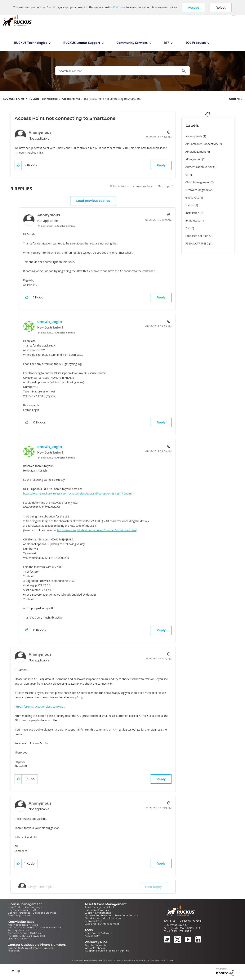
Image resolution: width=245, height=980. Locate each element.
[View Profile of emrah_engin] (50, 322)
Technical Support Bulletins (24, 933)
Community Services (132, 43)
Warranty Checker (96, 948)
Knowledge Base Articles (23, 925)
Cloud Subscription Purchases (103, 918)
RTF (167, 43)
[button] (194, 7)
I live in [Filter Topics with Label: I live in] (190, 205)
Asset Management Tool (99, 907)
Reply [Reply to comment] (161, 297)
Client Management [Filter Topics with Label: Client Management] (198, 182)
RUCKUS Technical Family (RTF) (27, 936)
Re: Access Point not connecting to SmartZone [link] (113, 99)
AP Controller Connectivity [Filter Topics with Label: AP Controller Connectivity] (202, 144)
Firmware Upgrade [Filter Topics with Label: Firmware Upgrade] (197, 190)
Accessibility (92, 936)
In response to (58, 226)
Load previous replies (93, 201)
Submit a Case (93, 921)
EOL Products (196, 43)
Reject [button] (221, 8)
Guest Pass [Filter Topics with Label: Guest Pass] (192, 197)
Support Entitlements (98, 913)
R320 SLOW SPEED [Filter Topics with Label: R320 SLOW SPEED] (197, 243)
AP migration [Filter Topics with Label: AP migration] (194, 159)
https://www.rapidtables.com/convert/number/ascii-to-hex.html (97, 530)
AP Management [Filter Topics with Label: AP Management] (196, 152)
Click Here (119, 7)
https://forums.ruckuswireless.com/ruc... (40, 707)
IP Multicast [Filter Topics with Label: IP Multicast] (193, 220)
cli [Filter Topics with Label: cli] (187, 175)
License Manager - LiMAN (23, 910)
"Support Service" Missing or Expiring (107, 951)
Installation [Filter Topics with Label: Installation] (192, 213)
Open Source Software (98, 933)
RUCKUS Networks (183, 921)
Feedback (14, 951)
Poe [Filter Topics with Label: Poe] (188, 228)
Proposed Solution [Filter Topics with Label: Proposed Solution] (197, 236)
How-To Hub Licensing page (25, 907)
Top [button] (18, 971)
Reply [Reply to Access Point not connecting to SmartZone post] (161, 165)
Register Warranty (96, 945)
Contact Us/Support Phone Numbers (30, 948)
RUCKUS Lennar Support (82, 43)
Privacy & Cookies (138, 960)
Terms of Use (123, 960)
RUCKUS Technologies (31, 43)
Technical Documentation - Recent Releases (35, 927)
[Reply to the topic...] (84, 887)
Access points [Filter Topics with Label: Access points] (194, 136)
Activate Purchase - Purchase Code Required (112, 915)
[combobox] (122, 71)
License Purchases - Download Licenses (32, 913)
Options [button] (234, 99)
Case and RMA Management (102, 924)
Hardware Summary (97, 910)
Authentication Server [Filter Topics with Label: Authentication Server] (199, 167)
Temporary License (19, 915)
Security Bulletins (18, 930)
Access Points (71, 99)
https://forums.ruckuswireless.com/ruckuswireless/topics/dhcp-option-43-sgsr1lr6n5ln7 (78, 493)
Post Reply (154, 887)
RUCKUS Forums (14, 99)
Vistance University (19, 939)
